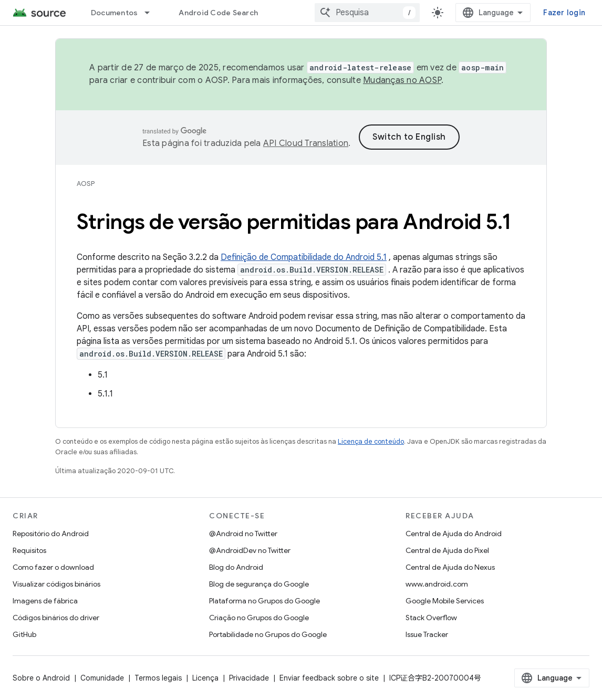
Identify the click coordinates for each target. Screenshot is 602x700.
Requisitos (29, 550)
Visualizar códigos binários (56, 584)
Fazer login (564, 13)
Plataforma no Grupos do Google (264, 601)
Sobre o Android (41, 678)
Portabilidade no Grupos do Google (268, 634)
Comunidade (102, 678)
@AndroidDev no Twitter (250, 550)
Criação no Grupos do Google (259, 618)
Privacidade (249, 678)
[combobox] (367, 13)
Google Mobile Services (445, 601)
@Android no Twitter (243, 534)
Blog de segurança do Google (259, 584)
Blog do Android (236, 567)
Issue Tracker (427, 634)
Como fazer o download (53, 567)
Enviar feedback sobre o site (329, 678)
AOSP (86, 184)
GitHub (24, 634)
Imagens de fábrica (45, 601)
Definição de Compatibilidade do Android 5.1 (304, 257)
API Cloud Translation (306, 143)
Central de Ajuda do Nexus (450, 567)
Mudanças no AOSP (402, 80)
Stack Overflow (431, 618)
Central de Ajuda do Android (454, 534)
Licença (205, 678)
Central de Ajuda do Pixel (447, 550)
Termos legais (158, 678)
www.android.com (437, 584)
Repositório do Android (51, 534)
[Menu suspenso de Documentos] (152, 13)
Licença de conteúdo (371, 441)
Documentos (115, 13)
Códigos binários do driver (56, 618)
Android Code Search (218, 13)
